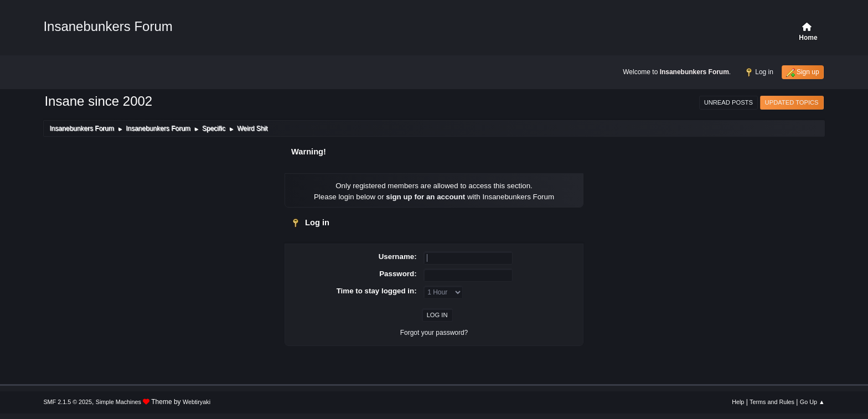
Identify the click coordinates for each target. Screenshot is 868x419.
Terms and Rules (772, 402)
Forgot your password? (434, 333)
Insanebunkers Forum (108, 26)
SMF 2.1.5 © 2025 (68, 402)
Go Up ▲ (812, 402)
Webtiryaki (197, 402)
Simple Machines (118, 402)
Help (738, 402)
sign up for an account (425, 197)
